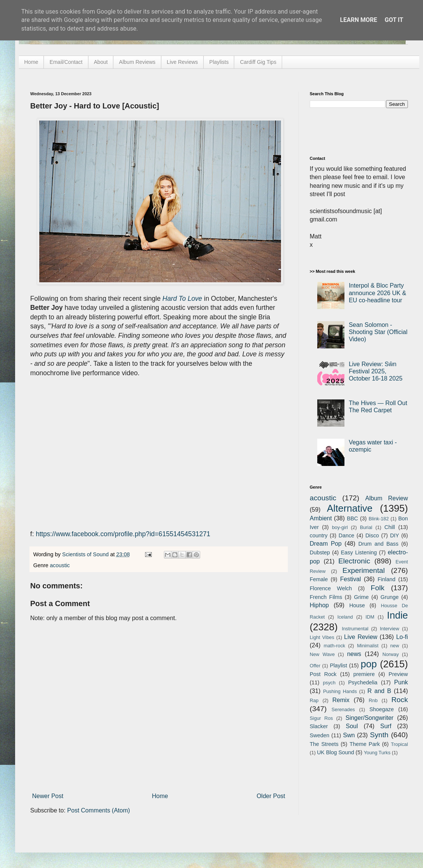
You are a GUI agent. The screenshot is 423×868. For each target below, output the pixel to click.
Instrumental (355, 629)
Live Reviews (182, 62)
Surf (386, 726)
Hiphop (319, 605)
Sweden (320, 735)
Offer (315, 666)
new (394, 646)
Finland (387, 579)
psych (329, 683)
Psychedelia (363, 682)
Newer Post (48, 796)
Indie (398, 615)
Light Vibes (322, 637)
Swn (349, 735)
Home (31, 62)
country (319, 535)
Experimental (364, 570)
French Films (326, 597)
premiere (364, 674)
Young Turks (377, 753)
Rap (314, 700)
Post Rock (323, 674)
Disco (372, 535)
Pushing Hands (340, 691)
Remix (341, 700)
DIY (395, 535)
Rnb (373, 700)
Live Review (361, 637)
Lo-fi (402, 637)
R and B (379, 691)
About (101, 62)
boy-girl (340, 527)
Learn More (358, 20)
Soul (352, 726)
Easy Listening (359, 552)
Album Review (387, 498)
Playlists (219, 62)
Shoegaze (382, 709)
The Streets (324, 744)
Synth (379, 735)
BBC (352, 518)
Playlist (338, 665)
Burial (366, 527)
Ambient (321, 518)
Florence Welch (331, 588)
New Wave (322, 654)
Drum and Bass (378, 544)
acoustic (60, 565)
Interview (390, 629)
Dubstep (320, 552)
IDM (370, 617)
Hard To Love (182, 299)
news (354, 654)
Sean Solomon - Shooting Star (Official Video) (378, 332)
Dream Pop (326, 544)
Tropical (399, 744)
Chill (390, 527)
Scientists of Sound (86, 554)
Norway (390, 654)
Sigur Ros (321, 718)
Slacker (319, 726)
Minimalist (368, 646)
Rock (400, 700)
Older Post (271, 796)
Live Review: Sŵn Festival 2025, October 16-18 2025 (375, 371)
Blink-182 (379, 519)
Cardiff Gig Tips (258, 62)
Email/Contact (66, 62)
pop (369, 664)
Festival (350, 579)
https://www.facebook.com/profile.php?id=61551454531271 (123, 534)
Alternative (350, 508)
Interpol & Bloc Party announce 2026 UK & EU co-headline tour (377, 293)
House (357, 605)
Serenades (343, 709)
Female (319, 579)
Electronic (354, 561)
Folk (378, 588)
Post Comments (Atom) (99, 810)
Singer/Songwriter (370, 718)
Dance (346, 535)
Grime (361, 597)
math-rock (334, 646)
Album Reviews (137, 62)
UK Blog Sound (335, 752)
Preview (398, 674)
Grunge (390, 597)
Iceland (345, 617)
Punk (401, 682)
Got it (394, 20)
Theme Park (365, 744)
